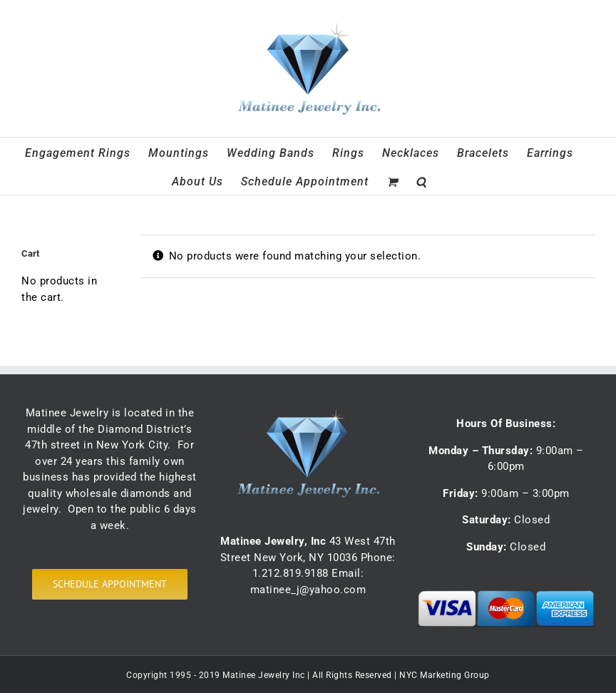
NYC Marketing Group (445, 675)
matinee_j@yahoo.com (308, 590)
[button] (421, 180)
